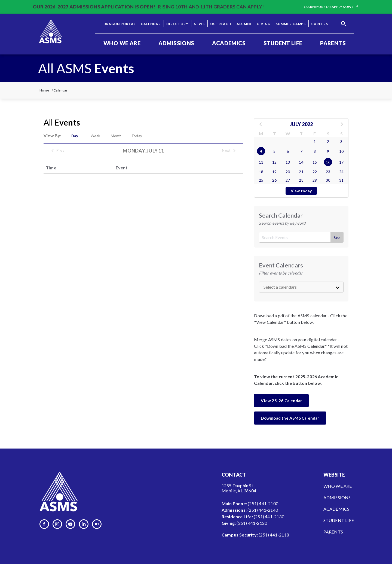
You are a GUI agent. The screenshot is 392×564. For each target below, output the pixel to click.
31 (341, 180)
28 (301, 180)
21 (301, 172)
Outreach (221, 24)
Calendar (151, 24)
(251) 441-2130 (269, 516)
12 (274, 162)
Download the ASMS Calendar (290, 418)
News (199, 24)
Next (229, 151)
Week (95, 136)
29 (315, 180)
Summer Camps (291, 24)
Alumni (244, 24)
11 (261, 162)
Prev (58, 151)
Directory (177, 24)
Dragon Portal (119, 24)
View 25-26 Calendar (281, 401)
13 (288, 162)
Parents (333, 43)
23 (328, 172)
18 (261, 172)
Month (116, 136)
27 (288, 180)
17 (341, 162)
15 (315, 162)
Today (137, 136)
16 (328, 162)
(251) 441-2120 (252, 523)
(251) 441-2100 (263, 503)
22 (315, 172)
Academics (229, 43)
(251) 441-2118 (274, 535)
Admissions (176, 43)
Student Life (283, 43)
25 (261, 180)
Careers (320, 24)
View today (301, 191)
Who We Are (122, 43)
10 (341, 151)
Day (75, 136)
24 (341, 172)
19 (274, 172)
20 (288, 172)
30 (328, 180)
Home (44, 90)
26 (274, 180)
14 (301, 162)
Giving (264, 24)
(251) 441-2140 (263, 510)
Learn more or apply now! (332, 7)
